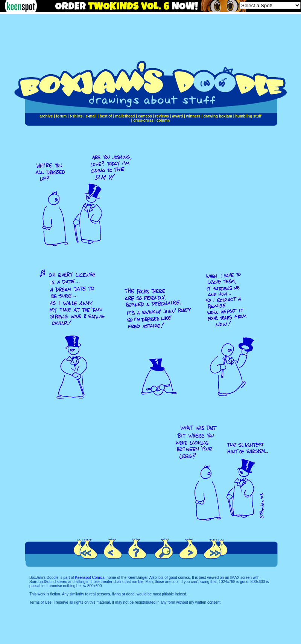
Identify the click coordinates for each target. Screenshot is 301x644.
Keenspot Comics (90, 578)
